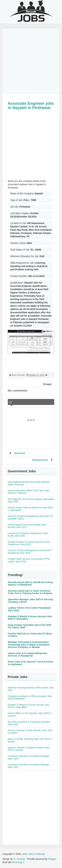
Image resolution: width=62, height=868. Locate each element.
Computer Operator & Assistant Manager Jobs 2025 (29, 757)
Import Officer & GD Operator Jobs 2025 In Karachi (30, 714)
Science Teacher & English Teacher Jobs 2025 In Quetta (29, 749)
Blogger (52, 859)
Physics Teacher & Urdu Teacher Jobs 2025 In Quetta (30, 732)
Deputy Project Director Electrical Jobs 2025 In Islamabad (30, 509)
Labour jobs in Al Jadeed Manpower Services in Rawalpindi (28, 654)
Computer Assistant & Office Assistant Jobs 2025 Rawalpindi (30, 697)
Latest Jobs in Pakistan (33, 854)
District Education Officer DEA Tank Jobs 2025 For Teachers (28, 492)
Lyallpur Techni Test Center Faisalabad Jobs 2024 (29, 609)
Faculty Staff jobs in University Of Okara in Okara (30, 635)
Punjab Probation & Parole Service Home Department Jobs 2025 (29, 543)
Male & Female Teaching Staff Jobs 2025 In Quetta (30, 740)
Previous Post (40, 460)
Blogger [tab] (48, 384)
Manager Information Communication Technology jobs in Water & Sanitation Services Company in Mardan (29, 645)
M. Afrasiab (19, 859)
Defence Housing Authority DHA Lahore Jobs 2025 (31, 689)
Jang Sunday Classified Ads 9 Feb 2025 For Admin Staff (29, 626)
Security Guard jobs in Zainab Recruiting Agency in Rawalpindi (30, 583)
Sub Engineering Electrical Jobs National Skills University (29, 483)
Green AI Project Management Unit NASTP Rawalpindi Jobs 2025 (30, 552)
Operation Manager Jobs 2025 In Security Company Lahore (31, 601)
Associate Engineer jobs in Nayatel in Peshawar (31, 105)
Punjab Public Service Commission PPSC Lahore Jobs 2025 (29, 560)
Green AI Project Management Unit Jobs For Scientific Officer (30, 517)
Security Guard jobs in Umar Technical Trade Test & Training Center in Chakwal (30, 592)
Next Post (20, 453)
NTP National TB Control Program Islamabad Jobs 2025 (31, 500)
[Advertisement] (31, 61)
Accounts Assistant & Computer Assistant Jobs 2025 (29, 723)
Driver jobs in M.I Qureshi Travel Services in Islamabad (31, 663)
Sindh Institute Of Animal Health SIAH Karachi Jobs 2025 (27, 526)
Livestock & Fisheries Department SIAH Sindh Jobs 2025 (28, 535)
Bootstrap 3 (18, 862)
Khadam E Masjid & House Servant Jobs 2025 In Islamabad (30, 618)
